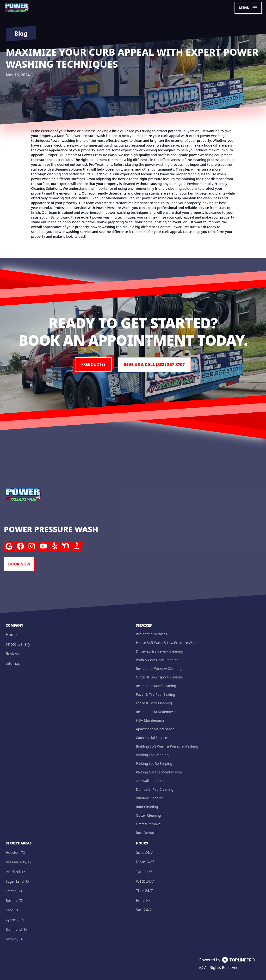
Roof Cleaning (147, 807)
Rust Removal (147, 833)
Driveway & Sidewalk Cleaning (160, 651)
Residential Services (152, 634)
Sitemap (13, 663)
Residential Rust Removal (156, 712)
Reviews (13, 654)
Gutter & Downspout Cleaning (160, 677)
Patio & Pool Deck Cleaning (157, 660)
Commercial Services (152, 738)
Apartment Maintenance (155, 729)
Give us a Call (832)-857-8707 (154, 365)
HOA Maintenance (150, 720)
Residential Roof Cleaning (156, 686)
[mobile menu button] (248, 8)
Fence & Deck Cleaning (154, 703)
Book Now (19, 564)
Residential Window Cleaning (159, 668)
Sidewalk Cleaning (150, 781)
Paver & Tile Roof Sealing (156, 694)
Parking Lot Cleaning (152, 755)
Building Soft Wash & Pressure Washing (167, 746)
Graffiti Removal (149, 824)
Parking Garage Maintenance (159, 772)
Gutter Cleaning (148, 815)
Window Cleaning (150, 798)
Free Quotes (92, 365)
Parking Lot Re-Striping (154, 763)
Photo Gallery (18, 644)
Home (11, 635)
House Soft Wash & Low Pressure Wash (167, 643)
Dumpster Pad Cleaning (155, 789)
